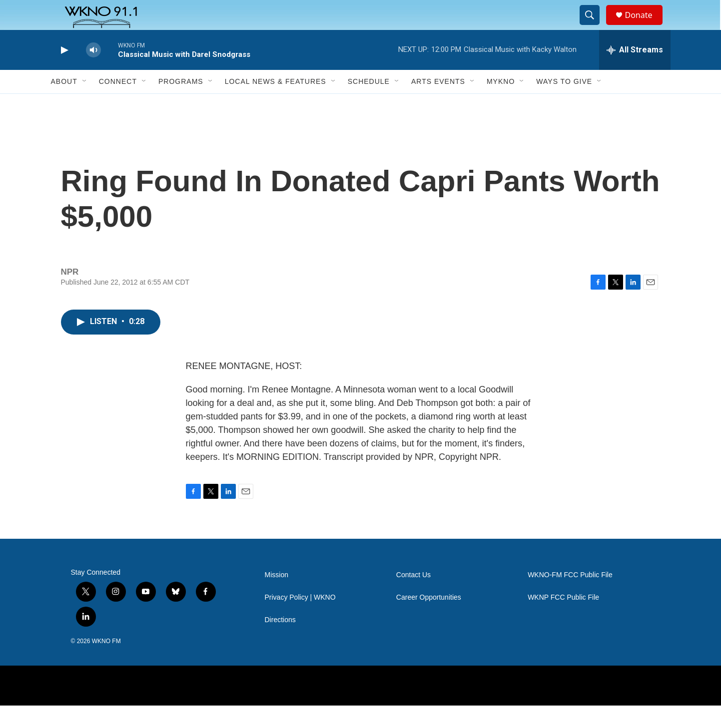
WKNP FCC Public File (563, 620)
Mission (277, 597)
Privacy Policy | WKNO (300, 620)
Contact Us (413, 597)
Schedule (369, 104)
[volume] (93, 73)
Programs (181, 104)
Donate (645, 26)
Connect (118, 104)
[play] (63, 73)
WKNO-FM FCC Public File (570, 597)
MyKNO (501, 104)
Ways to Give (564, 104)
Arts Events (438, 104)
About (64, 104)
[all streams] (635, 72)
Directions (280, 642)
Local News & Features (276, 104)
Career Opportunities (429, 620)
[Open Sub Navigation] (85, 104)
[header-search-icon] (595, 26)
